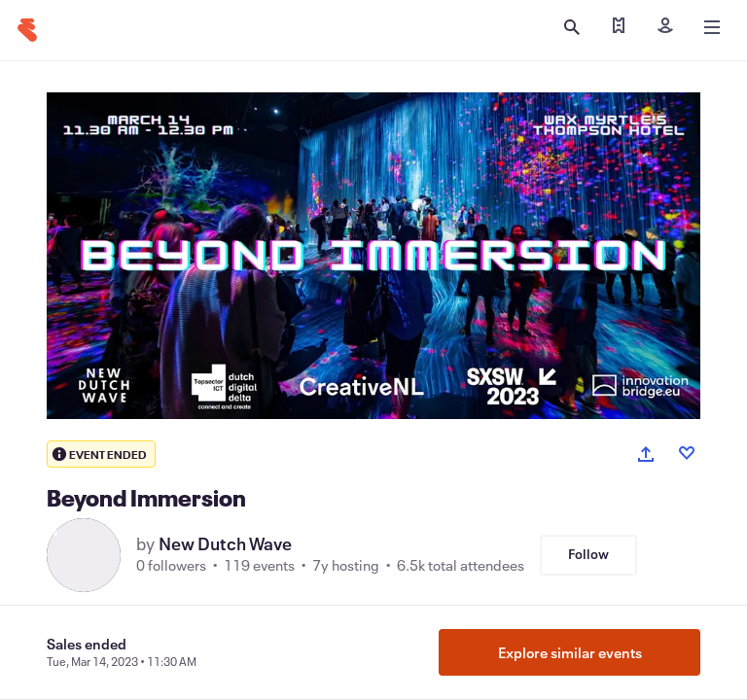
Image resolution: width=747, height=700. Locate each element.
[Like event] (687, 453)
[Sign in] (665, 27)
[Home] (27, 30)
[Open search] (572, 27)
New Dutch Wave (225, 543)
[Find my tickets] (619, 27)
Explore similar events (570, 652)
